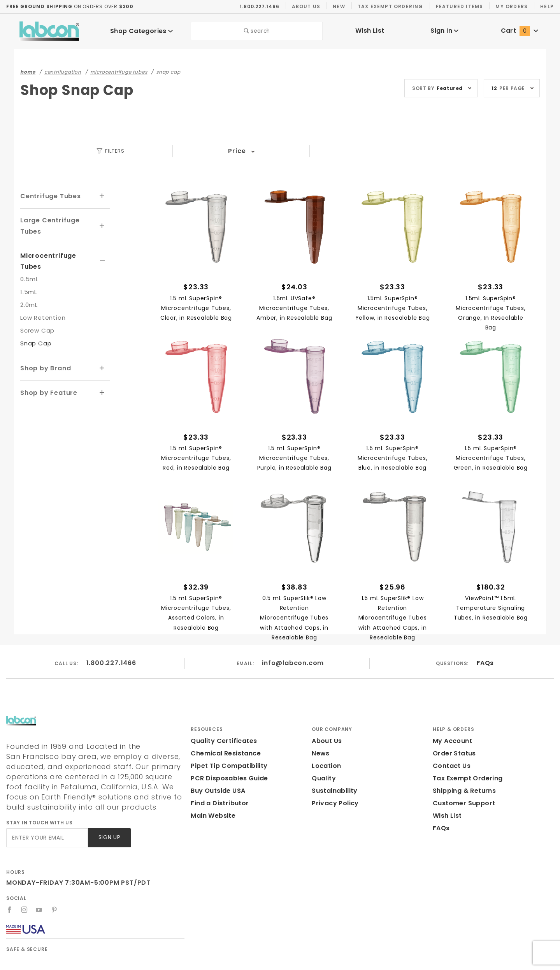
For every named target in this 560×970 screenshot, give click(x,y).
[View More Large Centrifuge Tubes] (102, 226)
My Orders (511, 7)
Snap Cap (34, 332)
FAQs (485, 663)
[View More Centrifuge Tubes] (102, 196)
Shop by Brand (44, 356)
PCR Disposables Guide (228, 779)
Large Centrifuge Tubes (48, 226)
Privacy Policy (334, 804)
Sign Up (109, 838)
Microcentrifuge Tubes (57, 255)
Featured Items (459, 7)
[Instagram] (25, 910)
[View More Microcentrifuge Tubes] (103, 256)
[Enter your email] (47, 838)
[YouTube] (40, 910)
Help (547, 7)
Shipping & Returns (463, 791)
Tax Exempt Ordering (390, 7)
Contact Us (450, 766)
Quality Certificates (221, 741)
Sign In (445, 31)
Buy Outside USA (218, 791)
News (320, 754)
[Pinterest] (55, 910)
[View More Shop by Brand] (102, 357)
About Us (306, 7)
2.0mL (29, 293)
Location (325, 766)
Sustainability (333, 791)
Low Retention (41, 306)
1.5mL (29, 281)
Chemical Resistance (223, 754)
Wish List (370, 31)
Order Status (453, 754)
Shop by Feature (47, 381)
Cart (520, 31)
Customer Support (461, 804)
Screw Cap (36, 319)
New (339, 7)
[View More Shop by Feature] (102, 381)
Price (237, 151)
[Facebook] (10, 910)
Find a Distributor (218, 804)
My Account (451, 741)
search (257, 31)
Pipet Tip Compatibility (226, 766)
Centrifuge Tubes (48, 196)
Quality (323, 779)
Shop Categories (142, 31)
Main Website (212, 816)
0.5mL (29, 268)
